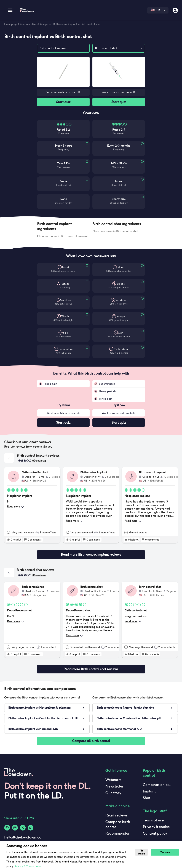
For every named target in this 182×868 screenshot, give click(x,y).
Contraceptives (29, 24)
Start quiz (63, 102)
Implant (149, 791)
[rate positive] (8, 540)
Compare (45, 24)
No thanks (141, 852)
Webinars (113, 780)
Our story (113, 793)
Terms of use (153, 820)
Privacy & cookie (156, 827)
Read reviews (117, 815)
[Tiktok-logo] (31, 828)
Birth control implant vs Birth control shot (77, 24)
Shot (147, 798)
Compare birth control (118, 824)
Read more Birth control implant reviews (91, 555)
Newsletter (114, 786)
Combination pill (157, 785)
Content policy (155, 833)
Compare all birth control (91, 741)
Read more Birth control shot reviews (91, 669)
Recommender (117, 833)
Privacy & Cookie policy (28, 866)
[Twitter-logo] (23, 828)
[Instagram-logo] (15, 828)
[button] (63, 226)
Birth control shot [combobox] (106, 48)
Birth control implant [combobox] (53, 48)
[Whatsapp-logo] (7, 828)
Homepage (11, 24)
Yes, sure (165, 852)
